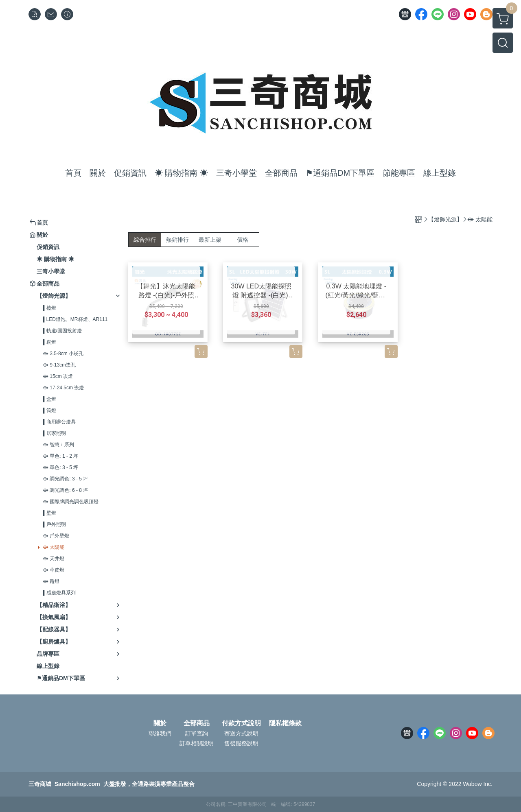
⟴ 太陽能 (54, 547)
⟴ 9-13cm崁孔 (59, 365)
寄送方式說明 (241, 733)
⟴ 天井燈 (54, 559)
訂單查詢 (197, 733)
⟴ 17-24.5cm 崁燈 (63, 388)
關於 (160, 723)
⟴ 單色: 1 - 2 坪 (60, 456)
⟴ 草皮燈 (54, 570)
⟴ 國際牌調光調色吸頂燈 (71, 502)
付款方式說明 (241, 723)
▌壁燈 (49, 513)
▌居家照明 (54, 433)
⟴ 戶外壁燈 (56, 536)
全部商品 (197, 723)
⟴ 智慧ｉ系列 (58, 445)
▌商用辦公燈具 (59, 422)
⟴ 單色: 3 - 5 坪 (60, 467)
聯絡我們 (160, 733)
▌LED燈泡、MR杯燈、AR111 (75, 319)
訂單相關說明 (197, 743)
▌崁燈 (49, 342)
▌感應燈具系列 (59, 593)
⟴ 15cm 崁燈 (58, 376)
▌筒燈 (49, 410)
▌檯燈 (49, 308)
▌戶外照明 (54, 524)
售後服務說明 (241, 743)
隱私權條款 (285, 723)
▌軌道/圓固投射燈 (62, 331)
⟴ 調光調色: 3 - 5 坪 (65, 479)
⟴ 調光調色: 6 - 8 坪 (65, 490)
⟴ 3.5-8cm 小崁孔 (63, 354)
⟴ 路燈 (51, 581)
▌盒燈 (49, 399)
